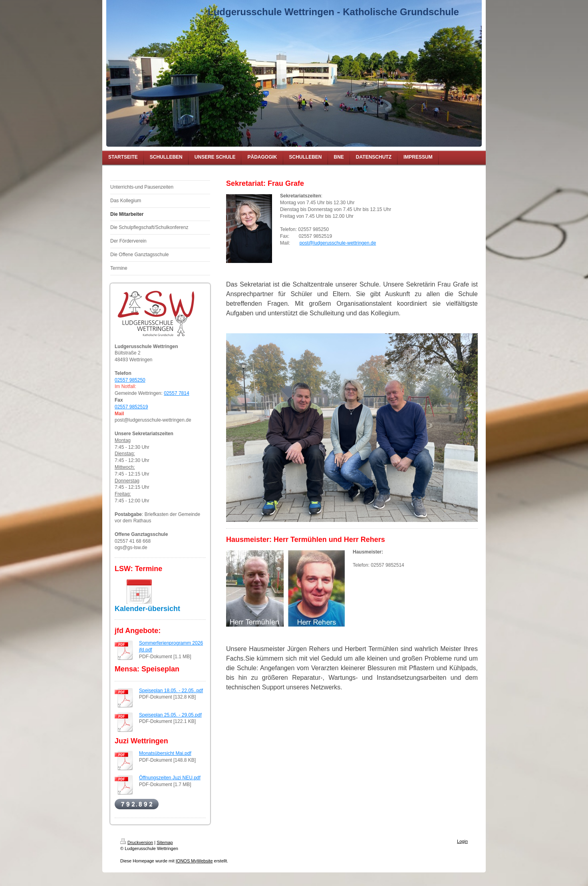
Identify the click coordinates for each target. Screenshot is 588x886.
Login (462, 841)
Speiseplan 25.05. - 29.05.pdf (170, 715)
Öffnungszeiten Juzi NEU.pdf (170, 778)
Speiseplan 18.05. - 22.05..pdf (171, 691)
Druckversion (137, 842)
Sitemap (165, 842)
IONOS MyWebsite (194, 861)
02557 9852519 (131, 407)
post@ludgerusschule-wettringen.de (338, 243)
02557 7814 (176, 393)
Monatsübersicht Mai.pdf (165, 753)
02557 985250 (130, 380)
